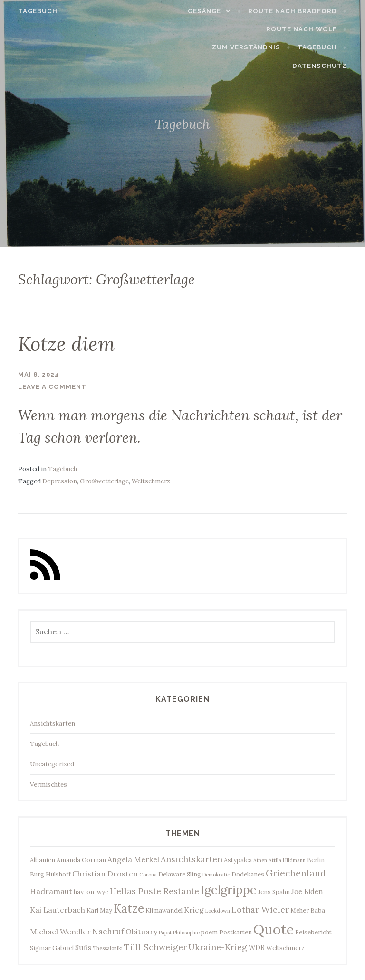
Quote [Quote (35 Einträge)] (274, 929)
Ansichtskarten (53, 722)
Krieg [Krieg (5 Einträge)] (194, 909)
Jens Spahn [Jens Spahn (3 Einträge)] (274, 891)
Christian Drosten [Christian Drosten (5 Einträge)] (105, 873)
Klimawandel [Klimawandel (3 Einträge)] (164, 910)
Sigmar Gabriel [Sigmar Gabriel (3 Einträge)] (52, 947)
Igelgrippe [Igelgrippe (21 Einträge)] (229, 889)
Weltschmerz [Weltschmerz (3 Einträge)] (285, 947)
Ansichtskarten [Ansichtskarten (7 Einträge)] (192, 858)
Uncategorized (52, 764)
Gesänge (211, 11)
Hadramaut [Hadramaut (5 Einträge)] (51, 891)
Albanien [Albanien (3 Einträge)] (43, 859)
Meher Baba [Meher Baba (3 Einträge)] (308, 910)
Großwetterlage (104, 481)
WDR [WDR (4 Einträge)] (257, 947)
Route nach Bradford (298, 11)
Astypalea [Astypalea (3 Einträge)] (238, 859)
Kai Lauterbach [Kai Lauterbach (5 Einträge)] (58, 909)
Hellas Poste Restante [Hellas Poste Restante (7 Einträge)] (154, 890)
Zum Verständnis (252, 47)
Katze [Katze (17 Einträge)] (129, 908)
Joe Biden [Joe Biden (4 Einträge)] (307, 891)
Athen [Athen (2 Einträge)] (260, 859)
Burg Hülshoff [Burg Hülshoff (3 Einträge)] (50, 874)
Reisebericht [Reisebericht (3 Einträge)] (313, 932)
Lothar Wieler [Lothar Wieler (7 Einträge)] (260, 909)
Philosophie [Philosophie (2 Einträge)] (186, 932)
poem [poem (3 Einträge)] (209, 932)
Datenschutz (325, 66)
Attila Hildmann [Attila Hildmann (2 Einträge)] (287, 859)
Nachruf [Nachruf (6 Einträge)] (108, 931)
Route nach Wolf (307, 29)
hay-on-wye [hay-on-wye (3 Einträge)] (91, 891)
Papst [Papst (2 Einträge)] (165, 932)
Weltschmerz (151, 481)
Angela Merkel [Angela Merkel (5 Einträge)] (133, 858)
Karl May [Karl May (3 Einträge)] (99, 910)
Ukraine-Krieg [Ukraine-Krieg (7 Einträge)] (218, 946)
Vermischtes (48, 784)
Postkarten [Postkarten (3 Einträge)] (235, 932)
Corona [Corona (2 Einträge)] (148, 874)
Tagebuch (32, 11)
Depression (60, 481)
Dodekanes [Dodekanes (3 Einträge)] (248, 874)
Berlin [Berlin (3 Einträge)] (316, 859)
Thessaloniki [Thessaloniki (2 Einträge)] (108, 947)
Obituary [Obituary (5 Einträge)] (141, 931)
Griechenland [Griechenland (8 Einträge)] (296, 873)
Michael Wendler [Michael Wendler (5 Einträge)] (60, 931)
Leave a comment (52, 386)
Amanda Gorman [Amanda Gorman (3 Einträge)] (81, 859)
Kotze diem (73, 343)
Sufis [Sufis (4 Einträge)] (83, 947)
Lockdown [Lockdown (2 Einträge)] (218, 910)
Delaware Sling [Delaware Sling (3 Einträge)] (180, 874)
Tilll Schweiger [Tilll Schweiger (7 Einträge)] (155, 946)
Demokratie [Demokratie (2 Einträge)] (216, 874)
